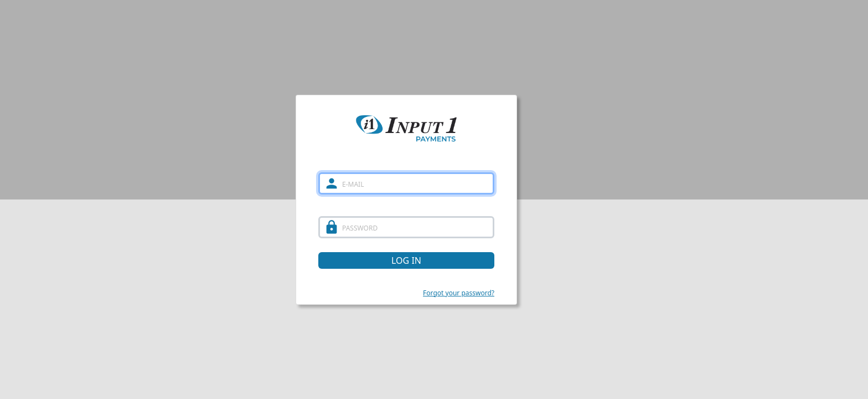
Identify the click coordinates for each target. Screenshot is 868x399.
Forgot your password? (459, 293)
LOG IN (406, 260)
